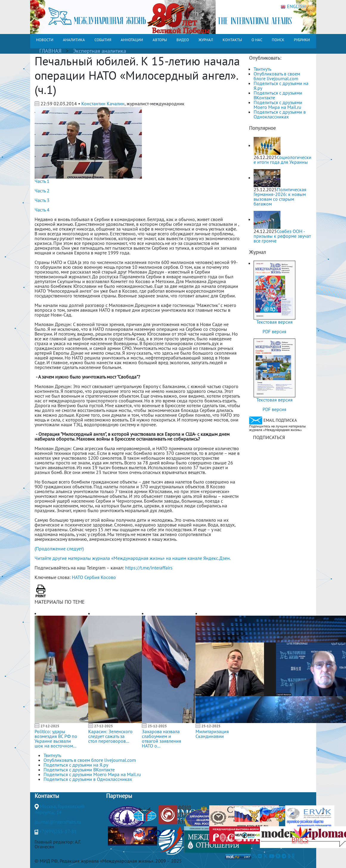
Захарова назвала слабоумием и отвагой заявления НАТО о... (162, 739)
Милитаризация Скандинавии (212, 734)
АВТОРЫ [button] (160, 40)
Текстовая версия (274, 322)
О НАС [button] (257, 40)
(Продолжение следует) (59, 549)
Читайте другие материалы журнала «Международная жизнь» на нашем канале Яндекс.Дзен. (133, 558)
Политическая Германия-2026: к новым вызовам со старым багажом (280, 197)
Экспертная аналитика (100, 51)
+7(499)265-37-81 (58, 831)
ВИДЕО (183, 40)
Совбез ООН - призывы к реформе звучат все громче (282, 236)
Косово (108, 577)
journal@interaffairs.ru (58, 822)
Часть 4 (42, 210)
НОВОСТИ (45, 40)
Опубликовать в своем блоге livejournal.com (277, 76)
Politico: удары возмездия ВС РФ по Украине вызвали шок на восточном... (56, 739)
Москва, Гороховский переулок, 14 (60, 809)
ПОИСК (278, 40)
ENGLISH (293, 7)
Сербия (92, 577)
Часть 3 (42, 200)
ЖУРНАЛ (206, 40)
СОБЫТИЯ (103, 40)
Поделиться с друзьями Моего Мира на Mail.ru (278, 105)
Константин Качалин (103, 104)
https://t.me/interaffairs (149, 568)
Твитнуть (262, 69)
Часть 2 (42, 191)
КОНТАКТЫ (232, 40)
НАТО (77, 577)
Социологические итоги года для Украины (283, 160)
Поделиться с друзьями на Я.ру (281, 86)
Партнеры (119, 796)
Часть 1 (42, 181)
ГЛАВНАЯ (50, 51)
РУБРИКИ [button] (302, 40)
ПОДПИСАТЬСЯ (269, 437)
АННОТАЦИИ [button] (132, 40)
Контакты (47, 796)
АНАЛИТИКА (74, 40)
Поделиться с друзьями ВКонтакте (278, 95)
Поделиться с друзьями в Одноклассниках (280, 114)
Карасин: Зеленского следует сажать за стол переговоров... (110, 736)
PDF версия (274, 331)
